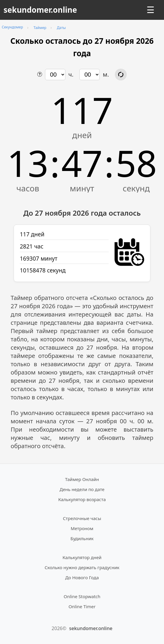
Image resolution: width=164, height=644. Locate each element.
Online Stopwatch (82, 596)
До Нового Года (82, 577)
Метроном (82, 528)
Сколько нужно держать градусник (82, 567)
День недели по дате (82, 489)
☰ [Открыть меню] (151, 10)
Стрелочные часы (82, 518)
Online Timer (82, 606)
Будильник (82, 538)
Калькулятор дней (82, 557)
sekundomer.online (40, 10)
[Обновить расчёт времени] (121, 75)
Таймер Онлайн (82, 479)
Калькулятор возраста (82, 499)
